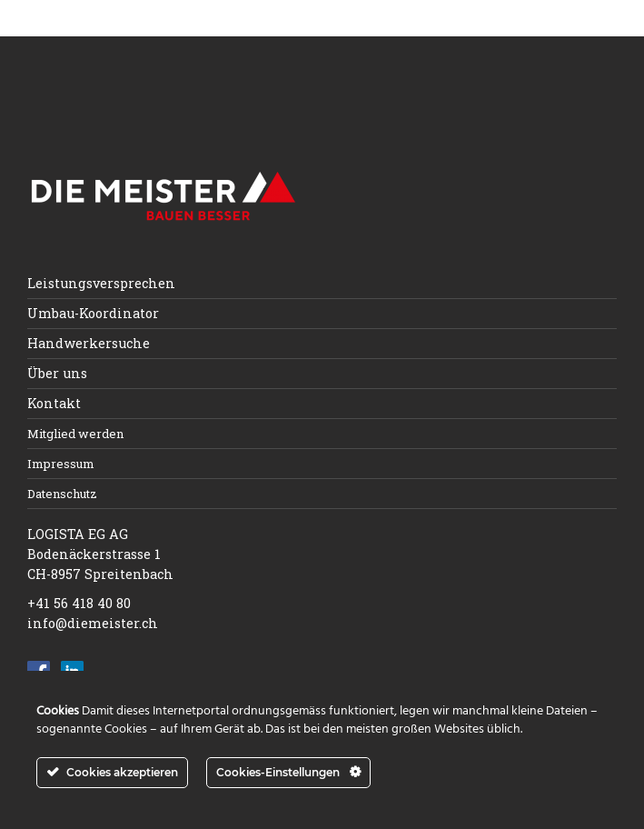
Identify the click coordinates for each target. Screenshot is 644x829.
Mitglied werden (75, 434)
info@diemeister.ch (93, 623)
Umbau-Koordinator (93, 313)
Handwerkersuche (89, 343)
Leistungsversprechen (101, 283)
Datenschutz (62, 494)
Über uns (57, 373)
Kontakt (54, 403)
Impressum (61, 464)
